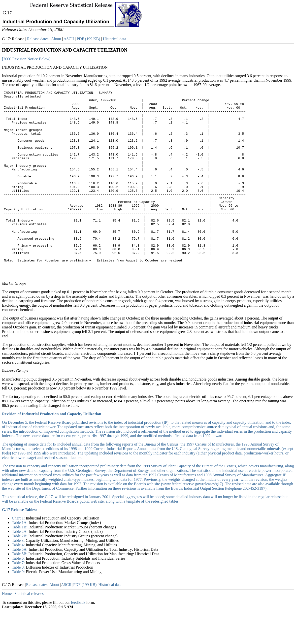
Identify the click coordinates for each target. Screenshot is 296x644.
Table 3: (19, 573)
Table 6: (19, 591)
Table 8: (19, 600)
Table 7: (19, 596)
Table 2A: (20, 564)
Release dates (38, 39)
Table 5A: (20, 582)
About (56, 39)
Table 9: (19, 604)
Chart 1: (19, 551)
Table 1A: (20, 555)
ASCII (69, 39)
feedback (78, 635)
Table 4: (19, 578)
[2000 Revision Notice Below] (26, 59)
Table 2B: (20, 569)
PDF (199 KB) (88, 39)
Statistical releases (29, 626)
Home (7, 626)
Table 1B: (20, 560)
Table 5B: (20, 587)
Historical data (115, 39)
